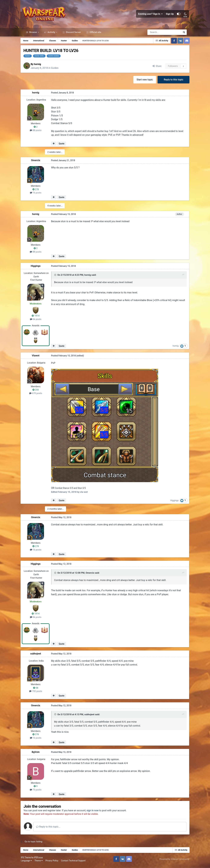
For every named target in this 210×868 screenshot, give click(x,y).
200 (39, 392)
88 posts (39, 133)
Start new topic (142, 82)
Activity (51, 34)
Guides (59, 70)
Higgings (39, 269)
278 (39, 192)
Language (29, 863)
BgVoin (39, 754)
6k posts (39, 322)
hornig (42, 67)
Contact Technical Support (76, 863)
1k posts (39, 195)
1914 (39, 318)
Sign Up (168, 15)
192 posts (38, 694)
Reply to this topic (171, 82)
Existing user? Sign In (148, 15)
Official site (95, 34)
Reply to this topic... (53, 829)
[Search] (156, 34)
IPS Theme (28, 860)
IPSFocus (41, 860)
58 (39, 690)
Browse (33, 34)
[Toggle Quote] (58, 277)
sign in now (97, 813)
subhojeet (38, 656)
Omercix (39, 163)
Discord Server (73, 34)
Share (154, 69)
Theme (41, 863)
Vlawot (39, 358)
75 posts (39, 792)
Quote (64, 146)
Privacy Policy (54, 863)
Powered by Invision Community (172, 862)
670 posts (38, 396)
